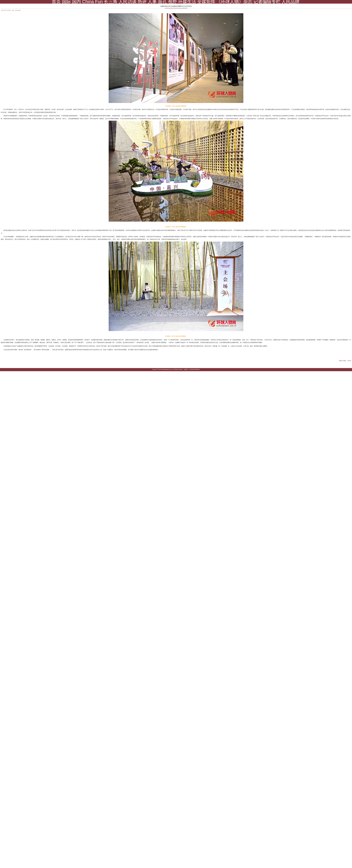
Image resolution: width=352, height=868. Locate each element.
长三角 (111, 2)
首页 (56, 2)
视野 (173, 2)
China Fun (92, 2)
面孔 (162, 2)
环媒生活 (187, 2)
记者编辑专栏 (267, 2)
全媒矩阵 (206, 2)
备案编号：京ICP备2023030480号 (192, 370)
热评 (142, 2)
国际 (66, 2)
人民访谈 (128, 2)
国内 (77, 2)
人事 (152, 2)
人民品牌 (290, 2)
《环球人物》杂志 (234, 2)
